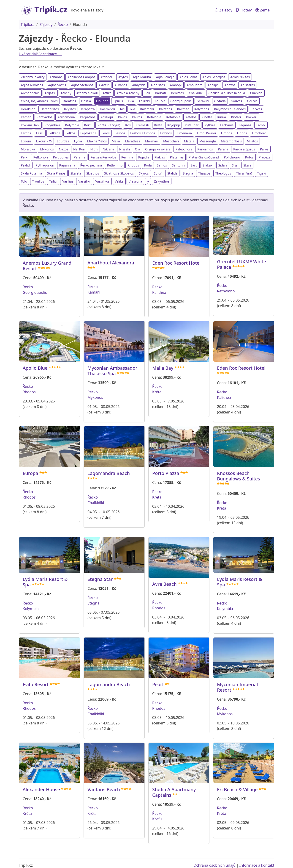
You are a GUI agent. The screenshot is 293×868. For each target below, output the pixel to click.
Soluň (158, 173)
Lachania (227, 125)
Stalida (172, 173)
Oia (137, 149)
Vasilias (68, 181)
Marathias (133, 141)
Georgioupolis (181, 101)
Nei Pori (79, 149)
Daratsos (69, 101)
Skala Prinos (56, 173)
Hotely (244, 10)
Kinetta (207, 117)
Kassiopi (107, 117)
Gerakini (203, 101)
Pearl (158, 684)
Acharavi (56, 77)
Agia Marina (142, 77)
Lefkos (70, 133)
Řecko (63, 25)
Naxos (64, 149)
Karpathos (88, 117)
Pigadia (144, 157)
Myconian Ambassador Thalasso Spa (112, 371)
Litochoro (259, 133)
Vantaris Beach (104, 789)
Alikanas (121, 85)
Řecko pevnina (91, 165)
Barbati (160, 93)
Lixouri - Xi (44, 141)
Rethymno (115, 165)
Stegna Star (100, 579)
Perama (80, 157)
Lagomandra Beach (109, 473)
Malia (116, 141)
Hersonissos (50, 109)
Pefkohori (41, 157)
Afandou (107, 77)
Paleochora (184, 149)
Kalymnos (202, 109)
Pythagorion (45, 165)
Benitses (177, 93)
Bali (147, 93)
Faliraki (144, 101)
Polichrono (232, 157)
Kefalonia (154, 117)
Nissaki (125, 149)
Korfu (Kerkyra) (109, 125)
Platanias (177, 157)
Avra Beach (164, 584)
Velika (119, 181)
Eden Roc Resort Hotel (176, 263)
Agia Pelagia (165, 77)
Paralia (223, 149)
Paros (264, 149)
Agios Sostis (57, 85)
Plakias (160, 157)
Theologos (223, 173)
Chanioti (256, 93)
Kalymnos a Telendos (230, 109)
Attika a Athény (128, 93)
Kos (128, 125)
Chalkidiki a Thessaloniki (227, 93)
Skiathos (93, 173)
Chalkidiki (196, 93)
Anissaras (248, 85)
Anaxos (230, 85)
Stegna (188, 173)
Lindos (242, 133)
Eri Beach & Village (237, 789)
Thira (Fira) (244, 173)
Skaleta (76, 173)
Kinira (222, 117)
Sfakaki (208, 165)
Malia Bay (163, 368)
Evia (131, 101)
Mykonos (47, 149)
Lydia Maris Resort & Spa (45, 582)
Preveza (265, 157)
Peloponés (61, 157)
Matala (189, 141)
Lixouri (26, 141)
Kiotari (236, 117)
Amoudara (194, 85)
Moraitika (28, 149)
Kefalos (191, 117)
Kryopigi (174, 125)
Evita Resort (36, 684)
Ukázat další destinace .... (40, 54)
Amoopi (176, 85)
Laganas (245, 125)
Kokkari (251, 117)
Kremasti (142, 125)
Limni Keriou (206, 133)
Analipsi (214, 85)
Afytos (123, 77)
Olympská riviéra (158, 149)
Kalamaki (147, 109)
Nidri (94, 149)
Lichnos (166, 133)
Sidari (223, 165)
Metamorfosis (231, 141)
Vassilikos (102, 181)
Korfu (88, 125)
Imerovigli (107, 109)
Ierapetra (88, 109)
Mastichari (171, 141)
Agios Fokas (188, 77)
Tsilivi (53, 181)
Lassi (40, 133)
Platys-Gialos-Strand (204, 157)
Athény (66, 93)
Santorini (179, 165)
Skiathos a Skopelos (119, 173)
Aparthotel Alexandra (111, 263)
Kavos (122, 117)
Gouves (236, 101)
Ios (122, 109)
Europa (30, 473)
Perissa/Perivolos (103, 157)
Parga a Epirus (244, 149)
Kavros (137, 117)
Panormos (205, 149)
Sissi (235, 165)
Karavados (45, 117)
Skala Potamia (31, 173)
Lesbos (120, 133)
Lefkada (54, 133)
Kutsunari (192, 125)
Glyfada (220, 101)
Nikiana (109, 149)
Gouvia (252, 101)
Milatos (252, 141)
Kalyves (256, 109)
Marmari (152, 141)
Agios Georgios (214, 77)
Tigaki (262, 173)
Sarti (194, 165)
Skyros (144, 173)
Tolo (24, 181)
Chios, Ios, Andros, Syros (39, 101)
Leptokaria (88, 133)
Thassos (204, 173)
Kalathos (165, 109)
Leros (106, 133)
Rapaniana (67, 165)
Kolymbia (72, 125)
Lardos (26, 133)
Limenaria (184, 133)
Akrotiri (104, 85)
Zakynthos (162, 181)
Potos (249, 157)
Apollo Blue (35, 368)
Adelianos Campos (81, 77)
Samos (162, 165)
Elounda (102, 101)
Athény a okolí (87, 93)
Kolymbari (52, 125)
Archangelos (30, 93)
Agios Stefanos (82, 85)
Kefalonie (173, 117)
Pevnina (127, 157)
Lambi (261, 125)
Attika (107, 93)
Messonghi (208, 141)
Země (263, 10)
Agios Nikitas (240, 77)
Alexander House (41, 789)
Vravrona (135, 181)
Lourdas (63, 141)
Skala (247, 165)
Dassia (86, 101)
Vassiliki (84, 181)
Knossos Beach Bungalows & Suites (239, 476)
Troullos (38, 181)
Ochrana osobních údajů (214, 865)
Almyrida (139, 85)
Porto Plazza (166, 473)
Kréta (158, 125)
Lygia (78, 141)
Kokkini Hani (30, 125)
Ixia (132, 109)
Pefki (24, 157)
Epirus (118, 101)
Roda (148, 165)
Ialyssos (70, 109)
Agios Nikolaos (32, 85)
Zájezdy (224, 10)
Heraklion (28, 109)
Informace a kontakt (257, 865)
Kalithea (183, 109)
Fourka (160, 101)
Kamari (26, 117)
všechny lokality (33, 77)
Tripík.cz (28, 25)
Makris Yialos (97, 141)
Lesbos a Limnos (143, 133)
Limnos (226, 133)
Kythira (210, 125)
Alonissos (158, 85)
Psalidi (26, 165)
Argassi (50, 93)
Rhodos (133, 165)
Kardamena (66, 117)
